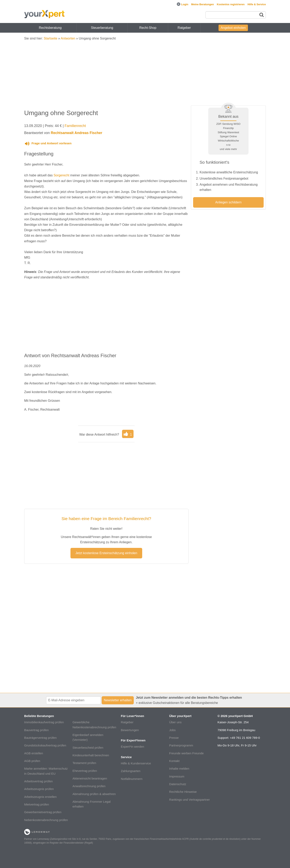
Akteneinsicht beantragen (90, 778)
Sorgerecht (61, 175)
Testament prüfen (84, 763)
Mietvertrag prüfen (37, 804)
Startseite (51, 38)
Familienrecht (75, 126)
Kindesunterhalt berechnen (91, 755)
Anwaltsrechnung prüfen (89, 786)
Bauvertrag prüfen (36, 730)
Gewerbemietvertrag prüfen (43, 812)
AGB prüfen (32, 761)
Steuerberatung (102, 28)
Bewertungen (130, 730)
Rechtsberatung (50, 28)
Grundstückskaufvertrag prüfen (45, 745)
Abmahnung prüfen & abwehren (94, 794)
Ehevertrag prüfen (85, 771)
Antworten (68, 38)
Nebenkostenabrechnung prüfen (46, 820)
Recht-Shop (148, 28)
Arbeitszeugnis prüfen (39, 789)
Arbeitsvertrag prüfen (38, 781)
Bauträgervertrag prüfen (40, 738)
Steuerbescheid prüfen (88, 748)
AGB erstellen (34, 753)
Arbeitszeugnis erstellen (40, 797)
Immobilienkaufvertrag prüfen (44, 722)
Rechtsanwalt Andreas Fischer (77, 133)
